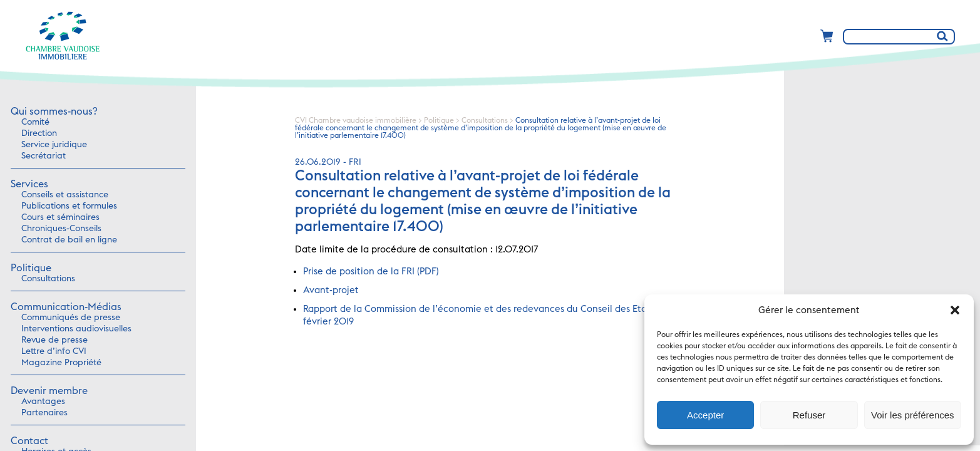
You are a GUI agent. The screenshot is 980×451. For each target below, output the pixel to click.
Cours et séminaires (60, 217)
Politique (31, 268)
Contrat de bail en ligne (69, 240)
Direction (39, 133)
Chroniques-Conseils (61, 229)
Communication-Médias (66, 307)
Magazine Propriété (61, 363)
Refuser (809, 415)
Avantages (43, 402)
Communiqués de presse (71, 318)
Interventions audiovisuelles (76, 329)
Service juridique (54, 145)
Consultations (48, 279)
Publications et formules (69, 206)
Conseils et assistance (65, 195)
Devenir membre (49, 391)
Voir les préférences (913, 415)
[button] (955, 310)
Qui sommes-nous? (54, 111)
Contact (29, 441)
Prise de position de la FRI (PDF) (371, 272)
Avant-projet (331, 290)
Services (29, 184)
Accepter (705, 415)
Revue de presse (54, 340)
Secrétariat (44, 156)
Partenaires (44, 413)
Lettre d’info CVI (54, 351)
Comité (35, 122)
